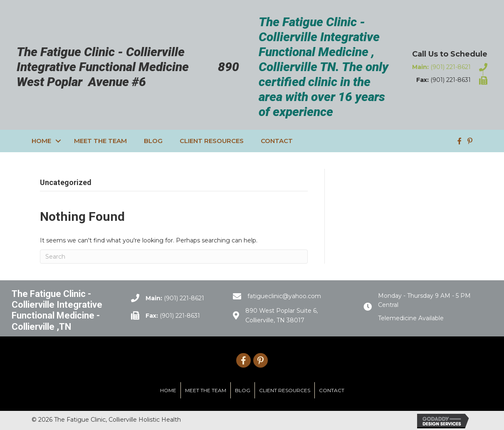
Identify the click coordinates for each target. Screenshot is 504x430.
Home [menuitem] (41, 141)
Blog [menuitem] (153, 141)
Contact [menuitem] (277, 141)
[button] (58, 141)
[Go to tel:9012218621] (448, 67)
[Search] (174, 257)
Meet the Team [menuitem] (100, 141)
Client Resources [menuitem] (212, 141)
